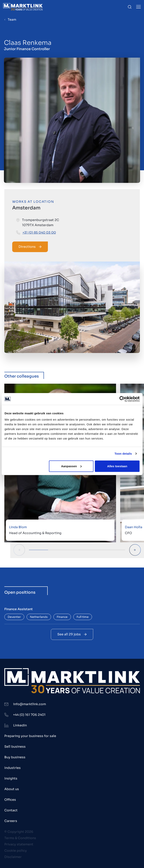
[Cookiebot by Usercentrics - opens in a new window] (122, 399)
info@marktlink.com (30, 704)
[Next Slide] (135, 550)
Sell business (15, 747)
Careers (11, 821)
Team (12, 20)
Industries (13, 768)
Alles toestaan (117, 466)
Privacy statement (19, 844)
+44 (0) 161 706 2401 (29, 715)
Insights (11, 778)
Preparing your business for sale (30, 736)
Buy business (15, 757)
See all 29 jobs (72, 634)
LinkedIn (20, 725)
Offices (10, 800)
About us (12, 789)
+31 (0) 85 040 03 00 (39, 233)
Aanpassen (71, 466)
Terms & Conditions (20, 838)
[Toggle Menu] (138, 7)
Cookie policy (16, 851)
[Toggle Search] (130, 7)
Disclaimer (13, 857)
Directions (30, 247)
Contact (11, 810)
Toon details (123, 454)
